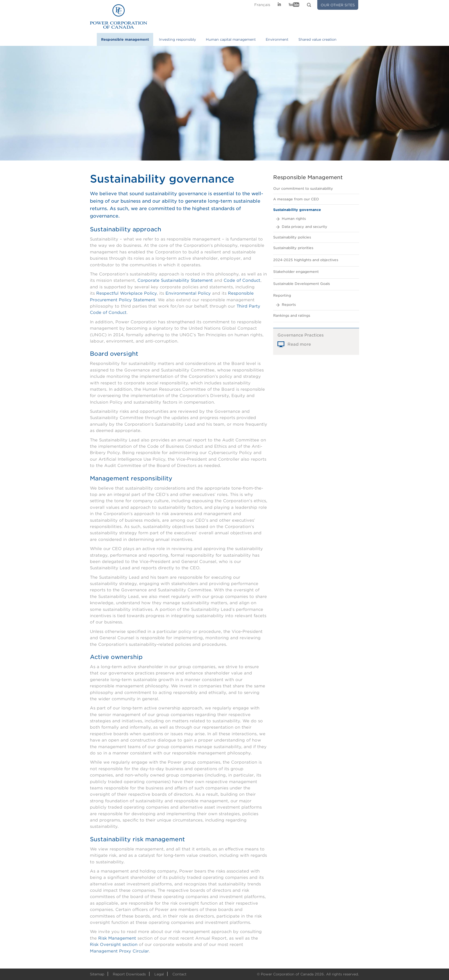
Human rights (294, 219)
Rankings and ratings (292, 315)
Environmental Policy (188, 293)
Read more (299, 349)
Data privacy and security (305, 227)
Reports (289, 305)
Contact (179, 974)
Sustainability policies (292, 237)
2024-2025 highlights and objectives (306, 260)
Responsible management (125, 39)
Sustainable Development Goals (302, 284)
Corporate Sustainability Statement (175, 280)
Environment (277, 39)
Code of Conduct (242, 280)
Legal (159, 974)
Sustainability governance (297, 210)
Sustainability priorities (293, 248)
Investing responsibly (177, 39)
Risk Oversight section (114, 944)
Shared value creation (317, 39)
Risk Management (117, 938)
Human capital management (231, 39)
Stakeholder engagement (296, 272)
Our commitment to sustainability (303, 188)
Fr (262, 5)
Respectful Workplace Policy (126, 293)
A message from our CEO (296, 199)
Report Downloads (129, 974)
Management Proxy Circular (119, 951)
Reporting (282, 295)
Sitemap (97, 974)
